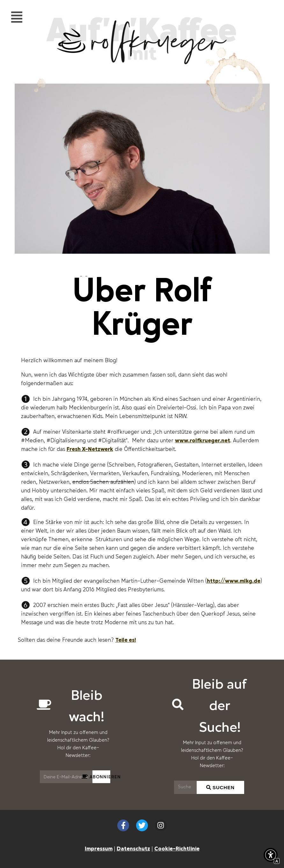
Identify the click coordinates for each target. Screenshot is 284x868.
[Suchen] (185, 787)
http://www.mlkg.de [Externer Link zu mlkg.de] (234, 580)
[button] (271, 856)
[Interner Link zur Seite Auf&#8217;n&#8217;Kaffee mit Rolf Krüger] (142, 61)
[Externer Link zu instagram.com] (161, 825)
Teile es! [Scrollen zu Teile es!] (126, 640)
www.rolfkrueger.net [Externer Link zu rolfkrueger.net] (203, 440)
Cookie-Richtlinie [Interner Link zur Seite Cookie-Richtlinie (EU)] (177, 848)
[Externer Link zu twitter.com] (142, 825)
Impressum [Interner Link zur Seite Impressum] (99, 848)
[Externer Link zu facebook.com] (123, 825)
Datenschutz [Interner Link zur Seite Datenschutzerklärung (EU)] (133, 848)
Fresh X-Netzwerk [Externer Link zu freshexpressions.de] (90, 449)
